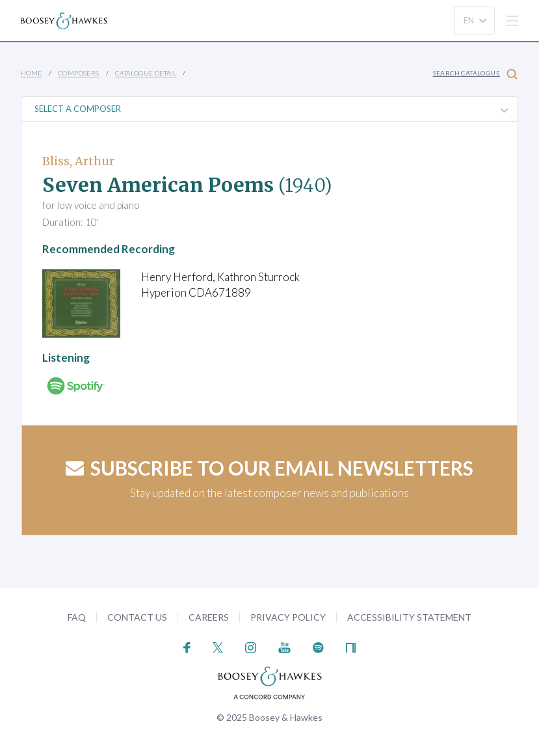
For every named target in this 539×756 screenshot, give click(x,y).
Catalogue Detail (146, 73)
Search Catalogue (475, 74)
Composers (79, 73)
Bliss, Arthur (78, 161)
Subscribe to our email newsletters (269, 468)
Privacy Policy (288, 617)
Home (32, 73)
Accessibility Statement (409, 617)
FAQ (77, 617)
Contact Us (137, 617)
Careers (209, 617)
